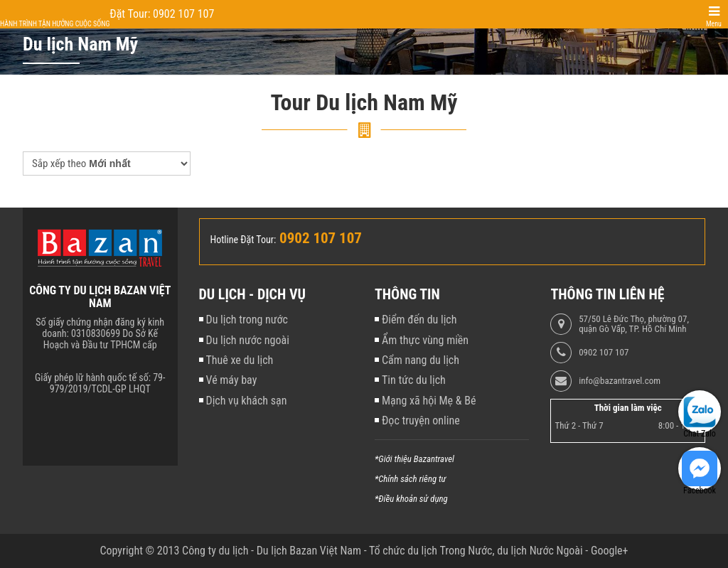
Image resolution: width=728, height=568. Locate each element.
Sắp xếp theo (59, 164)
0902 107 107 (604, 353)
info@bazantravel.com (620, 381)
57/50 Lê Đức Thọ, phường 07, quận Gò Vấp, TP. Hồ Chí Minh (634, 324)
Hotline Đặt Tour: (243, 240)
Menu (714, 24)
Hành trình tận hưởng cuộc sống (55, 24)
